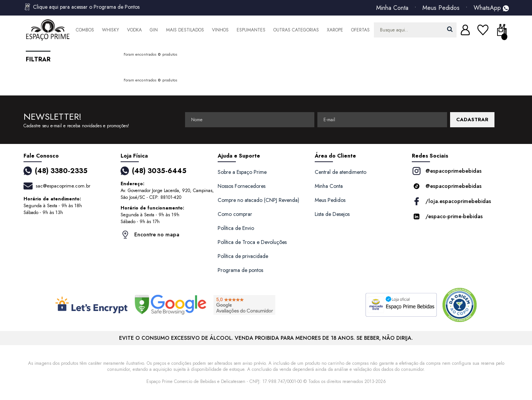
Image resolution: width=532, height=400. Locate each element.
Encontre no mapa (150, 235)
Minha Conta (392, 8)
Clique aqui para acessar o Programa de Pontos (82, 7)
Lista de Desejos (332, 214)
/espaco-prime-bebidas (447, 216)
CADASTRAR (472, 120)
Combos (85, 30)
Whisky (111, 30)
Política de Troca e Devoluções (252, 242)
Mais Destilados (185, 30)
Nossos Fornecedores (242, 186)
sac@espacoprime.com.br (63, 186)
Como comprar (235, 214)
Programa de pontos (240, 270)
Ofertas (360, 30)
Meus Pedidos (441, 8)
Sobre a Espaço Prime (242, 172)
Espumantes (251, 30)
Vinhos (220, 30)
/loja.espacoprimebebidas (451, 201)
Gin (154, 30)
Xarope (335, 30)
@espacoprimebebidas (447, 171)
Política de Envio (236, 228)
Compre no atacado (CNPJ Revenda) (258, 200)
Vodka (134, 30)
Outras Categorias (296, 30)
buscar (450, 29)
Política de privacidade (243, 256)
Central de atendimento (341, 172)
